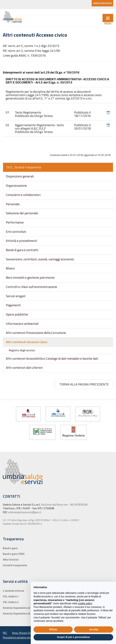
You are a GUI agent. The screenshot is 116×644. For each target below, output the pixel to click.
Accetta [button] (94, 629)
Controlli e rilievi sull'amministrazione (31, 287)
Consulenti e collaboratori (23, 195)
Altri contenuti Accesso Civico (27, 342)
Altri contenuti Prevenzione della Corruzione (36, 333)
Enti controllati (16, 232)
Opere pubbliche (17, 314)
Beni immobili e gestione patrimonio (30, 278)
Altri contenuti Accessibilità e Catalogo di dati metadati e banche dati (52, 358)
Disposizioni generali (20, 176)
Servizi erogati (16, 296)
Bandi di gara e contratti (22, 250)
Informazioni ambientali (22, 324)
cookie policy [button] (85, 603)
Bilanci (10, 268)
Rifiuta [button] (53, 629)
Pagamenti (13, 305)
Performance (15, 222)
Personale (13, 204)
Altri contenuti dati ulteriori (24, 368)
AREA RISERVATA (102, 3)
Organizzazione (16, 186)
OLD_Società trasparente (24, 167)
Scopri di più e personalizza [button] (73, 637)
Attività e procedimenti (21, 241)
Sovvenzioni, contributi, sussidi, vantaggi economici (40, 259)
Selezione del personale (22, 213)
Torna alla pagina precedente (84, 384)
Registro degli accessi (22, 350)
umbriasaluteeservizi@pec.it (24, 512)
